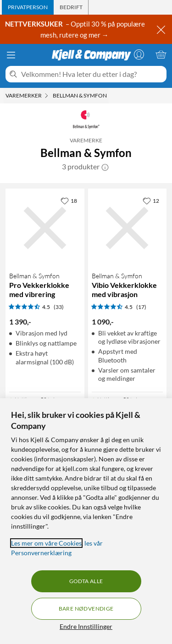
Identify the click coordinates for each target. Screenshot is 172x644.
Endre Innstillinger (86, 626)
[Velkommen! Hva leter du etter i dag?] (92, 74)
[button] (105, 167)
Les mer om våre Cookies (46, 543)
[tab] (28, 7)
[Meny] (11, 55)
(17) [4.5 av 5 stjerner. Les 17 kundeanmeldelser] (141, 307)
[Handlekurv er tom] (161, 54)
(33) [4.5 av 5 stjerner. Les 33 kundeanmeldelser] (59, 307)
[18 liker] (69, 200)
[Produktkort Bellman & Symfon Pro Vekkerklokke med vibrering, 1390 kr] (45, 228)
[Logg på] (139, 54)
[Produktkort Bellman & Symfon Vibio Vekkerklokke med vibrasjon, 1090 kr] (128, 228)
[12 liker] (151, 200)
